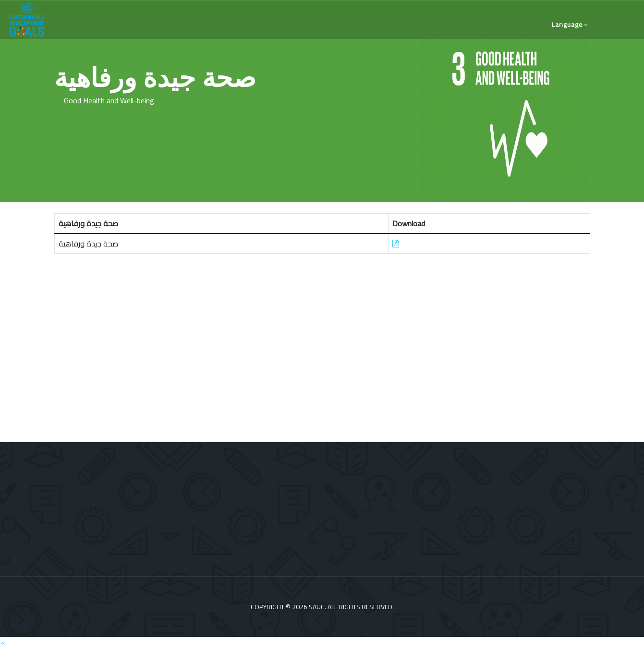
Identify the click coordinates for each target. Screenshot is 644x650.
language (567, 25)
